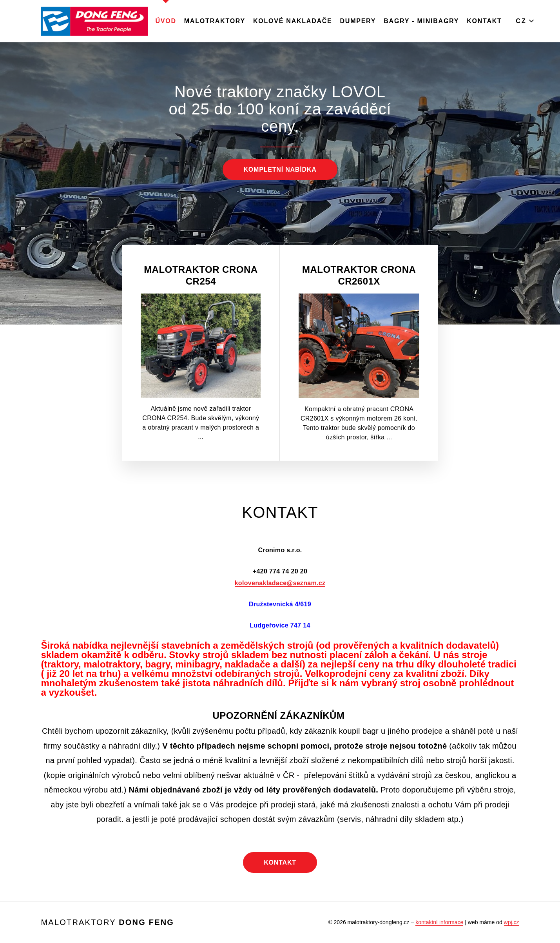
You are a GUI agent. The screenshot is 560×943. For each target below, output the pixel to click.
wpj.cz (512, 922)
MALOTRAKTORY (215, 21)
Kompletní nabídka (280, 170)
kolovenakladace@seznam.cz (280, 583)
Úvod (166, 21)
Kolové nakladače (293, 21)
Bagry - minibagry (421, 21)
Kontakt (484, 21)
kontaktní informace (439, 922)
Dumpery (358, 21)
